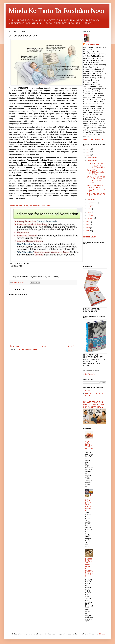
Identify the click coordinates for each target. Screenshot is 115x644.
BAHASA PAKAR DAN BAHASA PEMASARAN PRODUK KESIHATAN (93, 405)
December (92, 158)
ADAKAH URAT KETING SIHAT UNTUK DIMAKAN (89, 505)
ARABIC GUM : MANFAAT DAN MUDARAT (89, 446)
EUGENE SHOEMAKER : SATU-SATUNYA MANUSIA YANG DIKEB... (96, 180)
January (91, 218)
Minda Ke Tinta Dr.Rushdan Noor (57, 11)
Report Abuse (90, 237)
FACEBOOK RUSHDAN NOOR (94, 394)
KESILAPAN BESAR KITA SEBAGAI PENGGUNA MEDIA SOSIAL (96, 188)
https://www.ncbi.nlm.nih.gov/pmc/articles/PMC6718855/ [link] (31, 206)
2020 (88, 228)
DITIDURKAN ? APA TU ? (96, 195)
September (92, 203)
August (91, 206)
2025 (88, 149)
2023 (88, 155)
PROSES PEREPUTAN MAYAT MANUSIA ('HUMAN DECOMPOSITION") (89, 567)
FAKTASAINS (90, 374)
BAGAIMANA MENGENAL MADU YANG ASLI (96, 172)
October (91, 200)
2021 (88, 225)
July (89, 209)
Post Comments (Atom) (29, 350)
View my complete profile (93, 139)
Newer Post (14, 346)
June (90, 212)
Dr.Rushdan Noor (92, 44)
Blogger (102, 634)
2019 (88, 231)
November (92, 161)
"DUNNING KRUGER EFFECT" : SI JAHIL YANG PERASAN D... (96, 165)
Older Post (72, 346)
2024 (88, 152)
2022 (88, 222)
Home (43, 346)
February (91, 215)
